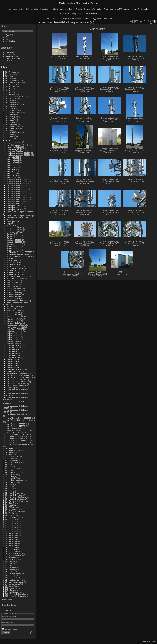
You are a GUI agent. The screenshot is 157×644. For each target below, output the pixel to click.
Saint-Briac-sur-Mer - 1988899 (19, 375)
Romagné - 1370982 (15, 369)
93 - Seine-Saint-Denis (14, 582)
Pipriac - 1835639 (14, 315)
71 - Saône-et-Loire (13, 511)
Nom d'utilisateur (9, 617)
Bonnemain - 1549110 (15, 149)
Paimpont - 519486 (14, 311)
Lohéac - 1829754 (14, 290)
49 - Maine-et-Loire (13, 473)
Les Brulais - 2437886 (15, 278)
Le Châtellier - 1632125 (16, 264)
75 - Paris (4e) (11, 541)
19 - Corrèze (10, 108)
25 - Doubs (10, 119)
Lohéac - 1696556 (14, 288)
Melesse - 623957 (14, 295)
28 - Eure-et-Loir (12, 123)
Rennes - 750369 (13, 361)
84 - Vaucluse (11, 568)
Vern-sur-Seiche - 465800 (17, 438)
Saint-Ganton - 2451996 (16, 386)
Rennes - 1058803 (14, 341)
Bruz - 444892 (12, 169)
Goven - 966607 (13, 238)
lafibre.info (107, 18)
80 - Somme (10, 562)
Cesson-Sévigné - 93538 (16, 203)
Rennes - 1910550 (14, 347)
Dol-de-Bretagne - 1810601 (17, 226)
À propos (9, 39)
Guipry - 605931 (13, 248)
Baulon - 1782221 (14, 147)
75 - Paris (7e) (11, 547)
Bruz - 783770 (12, 177)
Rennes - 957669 (13, 367)
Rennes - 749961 (13, 359)
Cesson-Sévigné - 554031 (17, 193)
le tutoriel (93, 14)
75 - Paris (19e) (11, 537)
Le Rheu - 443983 (14, 272)
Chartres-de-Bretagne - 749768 (19, 216)
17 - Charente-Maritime (15, 104)
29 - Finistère (10, 125)
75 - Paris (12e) (11, 523)
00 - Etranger (10, 72)
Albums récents (12, 57)
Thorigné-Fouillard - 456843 (18, 434)
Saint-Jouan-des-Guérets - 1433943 (21, 414)
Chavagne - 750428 (14, 222)
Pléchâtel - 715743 (14, 321)
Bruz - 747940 (12, 175)
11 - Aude (9, 92)
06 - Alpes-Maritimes (13, 82)
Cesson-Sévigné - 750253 (17, 197)
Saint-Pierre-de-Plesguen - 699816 (20, 420)
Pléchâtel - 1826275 (15, 319)
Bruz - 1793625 (13, 167)
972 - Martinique (12, 588)
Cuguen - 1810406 (14, 224)
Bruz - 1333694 (13, 159)
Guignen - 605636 (14, 244)
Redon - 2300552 (13, 335)
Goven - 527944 (13, 236)
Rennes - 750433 (13, 363)
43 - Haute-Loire (12, 460)
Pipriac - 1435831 (14, 313)
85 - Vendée (10, 570)
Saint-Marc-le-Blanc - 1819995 (19, 418)
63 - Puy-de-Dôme (13, 495)
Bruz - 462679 (12, 171)
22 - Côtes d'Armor (13, 112)
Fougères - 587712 (14, 232)
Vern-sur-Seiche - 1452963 (17, 436)
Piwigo (154, 642)
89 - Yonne (9, 576)
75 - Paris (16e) (11, 531)
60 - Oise (9, 489)
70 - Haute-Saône (12, 509)
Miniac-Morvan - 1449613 (17, 301)
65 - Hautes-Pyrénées (14, 499)
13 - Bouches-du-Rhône (15, 96)
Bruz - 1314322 (13, 157)
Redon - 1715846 (13, 333)
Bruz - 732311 (12, 173)
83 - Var (8, 566)
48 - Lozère (10, 471)
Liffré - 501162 (12, 284)
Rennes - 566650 (13, 353)
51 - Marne (10, 477)
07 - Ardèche (10, 84)
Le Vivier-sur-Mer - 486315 (17, 276)
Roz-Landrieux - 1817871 (17, 373)
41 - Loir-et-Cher (12, 456)
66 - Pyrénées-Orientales (15, 501)
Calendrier (10, 61)
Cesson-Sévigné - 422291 (17, 185)
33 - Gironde (10, 137)
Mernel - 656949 (13, 299)
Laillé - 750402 (12, 260)
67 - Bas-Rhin (11, 503)
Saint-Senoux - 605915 (16, 424)
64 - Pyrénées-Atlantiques (16, 497)
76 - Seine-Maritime (13, 554)
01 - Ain (8, 74)
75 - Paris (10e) (11, 519)
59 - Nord (9, 487)
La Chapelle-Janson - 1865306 (19, 254)
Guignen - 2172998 (14, 242)
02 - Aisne (9, 76)
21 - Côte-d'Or (11, 110)
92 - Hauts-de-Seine (13, 580)
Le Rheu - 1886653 (14, 270)
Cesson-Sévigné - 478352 (17, 189)
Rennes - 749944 (13, 357)
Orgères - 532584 (14, 307)
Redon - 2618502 (13, 337)
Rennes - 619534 (13, 355)
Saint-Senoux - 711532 (16, 426)
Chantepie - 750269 (14, 210)
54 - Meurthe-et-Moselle (15, 481)
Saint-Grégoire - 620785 (16, 388)
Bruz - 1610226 (13, 163)
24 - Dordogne (11, 116)
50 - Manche (10, 475)
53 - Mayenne (11, 479)
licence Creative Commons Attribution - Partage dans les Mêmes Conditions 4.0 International (110, 9)
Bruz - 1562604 (13, 161)
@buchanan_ (89, 18)
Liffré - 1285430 (13, 280)
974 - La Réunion (12, 592)
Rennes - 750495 (13, 365)
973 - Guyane (11, 590)
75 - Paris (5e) (11, 543)
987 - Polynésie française (15, 594)
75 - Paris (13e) (11, 525)
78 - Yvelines (10, 558)
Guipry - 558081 (13, 246)
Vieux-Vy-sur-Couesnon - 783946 (20, 444)
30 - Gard (9, 131)
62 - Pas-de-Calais (13, 493)
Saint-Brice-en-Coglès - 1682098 (20, 377)
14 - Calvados (11, 98)
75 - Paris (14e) (11, 527)
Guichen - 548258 (14, 240)
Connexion (10, 610)
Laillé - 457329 (12, 258)
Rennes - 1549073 (14, 345)
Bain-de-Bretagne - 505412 (17, 145)
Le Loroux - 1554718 (15, 268)
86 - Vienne (10, 572)
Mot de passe (8, 623)
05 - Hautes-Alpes (12, 80)
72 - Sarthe (10, 513)
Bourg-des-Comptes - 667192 (18, 151)
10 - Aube (9, 90)
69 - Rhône (10, 507)
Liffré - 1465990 (13, 282)
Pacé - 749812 (12, 309)
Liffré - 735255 (12, 286)
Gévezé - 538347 (13, 234)
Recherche (10, 37)
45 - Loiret (9, 464)
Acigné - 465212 (13, 143)
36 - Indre (9, 448)
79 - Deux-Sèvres (12, 560)
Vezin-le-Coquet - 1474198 (17, 440)
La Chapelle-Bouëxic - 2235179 (19, 252)
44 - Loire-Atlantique (13, 462)
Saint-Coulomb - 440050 (16, 380)
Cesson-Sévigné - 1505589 (17, 183)
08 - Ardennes (11, 86)
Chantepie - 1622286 (15, 208)
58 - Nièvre (10, 485)
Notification (10, 41)
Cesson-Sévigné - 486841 (17, 191)
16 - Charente (11, 102)
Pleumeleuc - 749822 (15, 327)
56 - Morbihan (11, 483)
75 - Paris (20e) (11, 539)
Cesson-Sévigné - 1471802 (17, 181)
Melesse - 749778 (14, 297)
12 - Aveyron (10, 94)
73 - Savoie (10, 515)
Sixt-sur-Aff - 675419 (15, 432)
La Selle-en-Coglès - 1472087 (18, 256)
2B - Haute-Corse (12, 129)
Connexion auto (10, 629)
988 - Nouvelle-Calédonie (15, 596)
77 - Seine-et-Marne (13, 556)
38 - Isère (9, 452)
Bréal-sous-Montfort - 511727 (18, 153)
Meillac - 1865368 (14, 293)
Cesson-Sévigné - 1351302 (17, 179)
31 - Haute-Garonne (13, 133)
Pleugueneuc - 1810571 (16, 325)
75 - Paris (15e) (11, 529)
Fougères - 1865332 (15, 230)
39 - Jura (9, 454)
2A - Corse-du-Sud (13, 127)
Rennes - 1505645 (14, 343)
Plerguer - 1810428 (14, 323)
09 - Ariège (10, 88)
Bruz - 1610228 (13, 165)
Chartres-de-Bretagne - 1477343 (20, 212)
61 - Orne (9, 491)
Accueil (42, 22)
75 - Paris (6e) (11, 545)
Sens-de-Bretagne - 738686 (18, 430)
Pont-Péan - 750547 (15, 329)
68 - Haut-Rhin (11, 505)
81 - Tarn (9, 564)
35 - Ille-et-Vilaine (12, 141)
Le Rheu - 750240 (14, 274)
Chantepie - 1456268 (15, 206)
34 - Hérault (10, 139)
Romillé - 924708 (13, 371)
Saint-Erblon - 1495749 (16, 384)
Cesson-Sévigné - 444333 (17, 187)
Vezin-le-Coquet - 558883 (17, 442)
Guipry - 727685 (13, 250)
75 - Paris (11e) (11, 521)
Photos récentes (12, 55)
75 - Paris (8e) (11, 549)
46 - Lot (8, 467)
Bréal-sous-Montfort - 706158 (18, 155)
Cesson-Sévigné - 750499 (17, 201)
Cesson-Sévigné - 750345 (17, 199)
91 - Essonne (10, 578)
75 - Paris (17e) (11, 533)
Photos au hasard (13, 59)
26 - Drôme (10, 121)
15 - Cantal (10, 100)
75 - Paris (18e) (11, 535)
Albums (5, 67)
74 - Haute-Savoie (13, 517)
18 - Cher (9, 106)
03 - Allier (9, 78)
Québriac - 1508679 (14, 331)
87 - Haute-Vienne (13, 574)
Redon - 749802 (13, 339)
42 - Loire (9, 458)
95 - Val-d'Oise (11, 586)
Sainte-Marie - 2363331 (16, 428)
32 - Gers (9, 135)
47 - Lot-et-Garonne (13, 469)
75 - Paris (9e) (11, 551)
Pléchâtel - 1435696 (15, 317)
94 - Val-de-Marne (12, 584)
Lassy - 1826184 (13, 262)
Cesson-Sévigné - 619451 (17, 195)
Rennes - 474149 (13, 349)
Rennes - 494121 (13, 351)
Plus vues (10, 53)
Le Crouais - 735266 (15, 266)
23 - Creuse (10, 114)
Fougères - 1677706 (15, 228)
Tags (8, 35)
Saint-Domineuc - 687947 (17, 382)
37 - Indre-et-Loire (12, 450)
